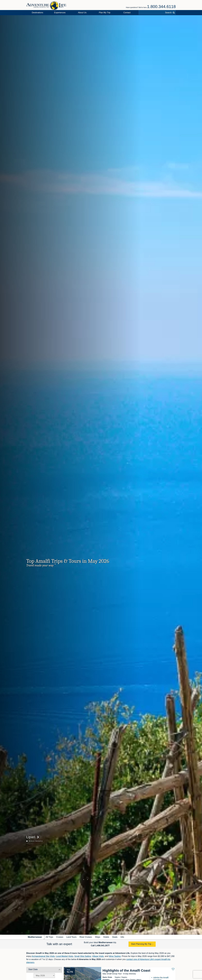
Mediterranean (35, 937)
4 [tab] (95, 880)
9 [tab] (115, 880)
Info (122, 937)
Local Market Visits (65, 956)
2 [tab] (87, 880)
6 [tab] (103, 880)
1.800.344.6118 (161, 7)
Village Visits (98, 956)
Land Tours (71, 937)
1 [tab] (84, 880)
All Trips (49, 937)
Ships (98, 937)
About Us (82, 13)
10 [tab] (118, 880)
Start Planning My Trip (141, 944)
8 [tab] (111, 880)
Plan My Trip (105, 13)
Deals (115, 937)
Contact (127, 13)
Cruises (60, 937)
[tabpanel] (101, 475)
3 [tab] (91, 880)
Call (100, 946)
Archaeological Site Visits (43, 956)
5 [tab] (99, 880)
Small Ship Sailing (83, 956)
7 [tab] (107, 880)
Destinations (37, 13)
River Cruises (86, 937)
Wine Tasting (115, 956)
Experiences (60, 13)
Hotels (106, 937)
